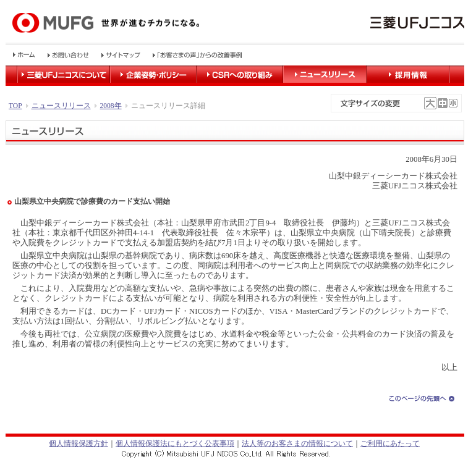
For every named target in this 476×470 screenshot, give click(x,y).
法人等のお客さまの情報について (297, 443)
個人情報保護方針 (79, 443)
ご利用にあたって (390, 443)
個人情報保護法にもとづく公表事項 (175, 443)
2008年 (111, 106)
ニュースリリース (61, 106)
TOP (15, 106)
